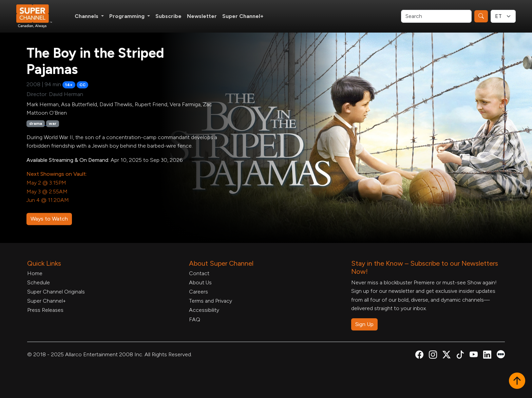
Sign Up (364, 324)
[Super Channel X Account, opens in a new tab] (446, 356)
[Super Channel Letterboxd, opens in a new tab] (501, 354)
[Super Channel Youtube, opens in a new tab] (474, 356)
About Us (200, 282)
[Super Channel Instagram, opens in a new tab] (433, 356)
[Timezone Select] (503, 16)
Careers (198, 292)
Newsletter (202, 16)
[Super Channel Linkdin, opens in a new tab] (487, 356)
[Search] (436, 16)
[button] (517, 381)
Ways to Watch (49, 219)
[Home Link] (39, 16)
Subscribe (168, 16)
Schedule (39, 282)
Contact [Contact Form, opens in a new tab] (199, 273)
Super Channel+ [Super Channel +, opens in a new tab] (243, 16)
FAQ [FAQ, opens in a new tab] (195, 319)
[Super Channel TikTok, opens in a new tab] (460, 356)
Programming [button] (128, 16)
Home (35, 273)
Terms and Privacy (211, 301)
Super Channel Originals (56, 292)
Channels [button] (87, 16)
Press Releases (45, 310)
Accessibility (204, 310)
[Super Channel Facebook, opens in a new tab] (419, 356)
